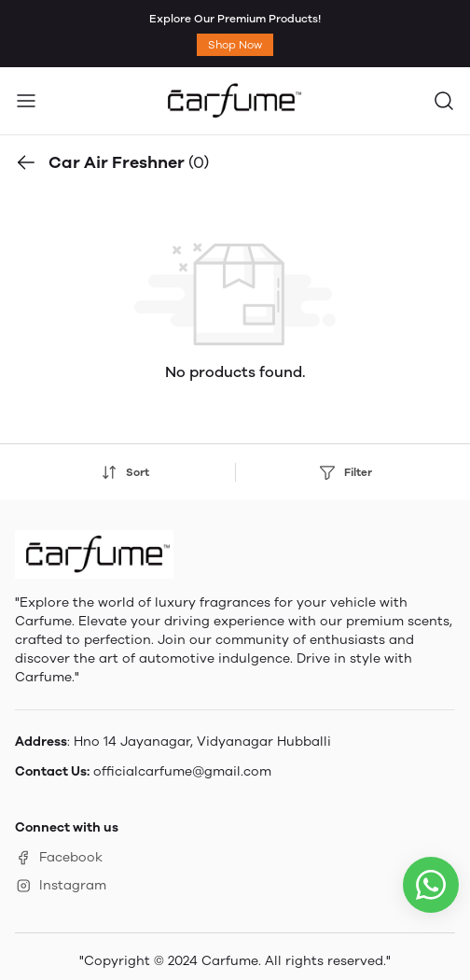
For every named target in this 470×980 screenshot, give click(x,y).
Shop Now (235, 45)
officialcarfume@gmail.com (182, 771)
